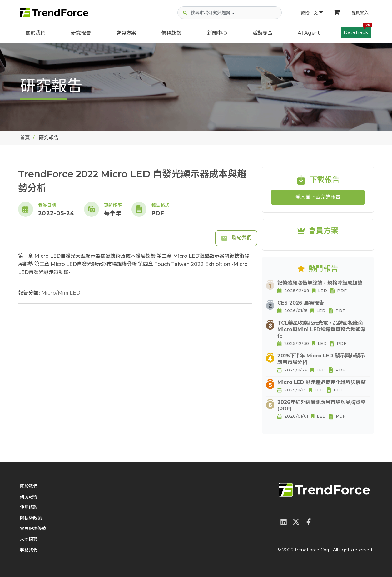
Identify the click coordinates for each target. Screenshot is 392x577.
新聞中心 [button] (217, 33)
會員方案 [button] (126, 33)
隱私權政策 (31, 518)
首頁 (25, 138)
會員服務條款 (33, 529)
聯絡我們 (236, 238)
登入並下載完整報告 (318, 197)
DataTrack (357, 31)
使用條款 (29, 507)
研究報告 (81, 33)
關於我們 (36, 33)
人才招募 (29, 539)
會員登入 (360, 12)
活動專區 (262, 33)
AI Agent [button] (309, 33)
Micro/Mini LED (61, 293)
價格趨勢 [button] (171, 33)
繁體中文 (312, 13)
